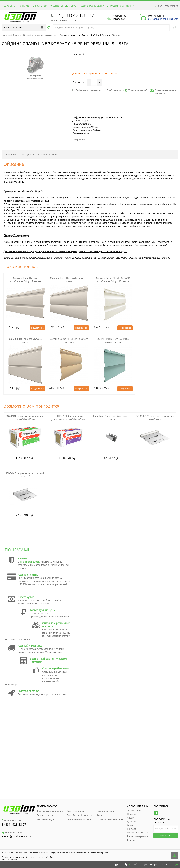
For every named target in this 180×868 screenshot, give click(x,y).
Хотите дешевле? (135, 90)
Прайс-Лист (9, 6)
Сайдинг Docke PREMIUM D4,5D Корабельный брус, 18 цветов (113, 280)
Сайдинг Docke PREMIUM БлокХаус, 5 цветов (69, 340)
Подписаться (166, 835)
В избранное (112, 90)
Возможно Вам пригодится (31, 406)
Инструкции (27, 154)
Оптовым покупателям (120, 6)
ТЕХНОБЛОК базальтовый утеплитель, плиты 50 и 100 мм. (68, 418)
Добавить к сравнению (87, 90)
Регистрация (171, 6)
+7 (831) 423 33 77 (75, 15)
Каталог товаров (23, 27)
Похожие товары (48, 154)
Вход (159, 6)
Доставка (71, 6)
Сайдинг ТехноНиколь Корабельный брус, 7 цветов (25, 280)
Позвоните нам (11, 821)
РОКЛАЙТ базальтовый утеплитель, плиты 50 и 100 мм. (25, 418)
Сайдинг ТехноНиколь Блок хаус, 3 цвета (69, 280)
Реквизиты (56, 6)
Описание (10, 154)
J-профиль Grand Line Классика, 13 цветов (112, 418)
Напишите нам (12, 832)
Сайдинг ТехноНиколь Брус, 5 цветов (25, 340)
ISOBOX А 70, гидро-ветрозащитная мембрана (155, 418)
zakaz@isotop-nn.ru (16, 836)
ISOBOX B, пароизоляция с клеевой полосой (25, 475)
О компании (40, 6)
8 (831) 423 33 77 (14, 824)
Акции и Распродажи (91, 6)
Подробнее (79, 140)
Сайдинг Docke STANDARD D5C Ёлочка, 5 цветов (113, 340)
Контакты (24, 6)
